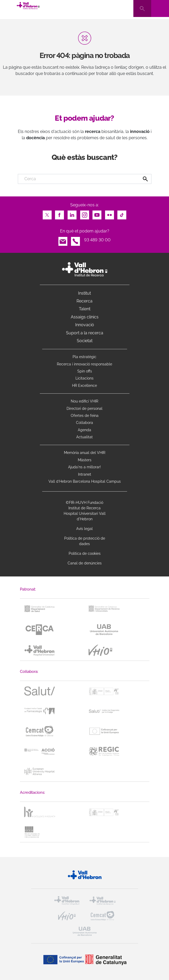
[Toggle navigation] (160, 8)
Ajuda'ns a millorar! (84, 467)
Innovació (85, 325)
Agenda (84, 430)
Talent (85, 309)
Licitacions (84, 378)
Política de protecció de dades (85, 541)
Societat (85, 341)
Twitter (47, 214)
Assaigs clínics (85, 317)
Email (63, 240)
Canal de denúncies (85, 563)
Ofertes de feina (85, 416)
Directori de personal (84, 409)
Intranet (85, 474)
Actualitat (84, 437)
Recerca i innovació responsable (84, 364)
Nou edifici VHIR (84, 401)
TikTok (122, 214)
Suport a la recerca (85, 333)
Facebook (59, 214)
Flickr (110, 214)
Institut (84, 293)
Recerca (84, 301)
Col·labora (84, 423)
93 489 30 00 (97, 240)
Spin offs (85, 371)
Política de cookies (85, 553)
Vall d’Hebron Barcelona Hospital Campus (85, 481)
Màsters (85, 460)
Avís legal (84, 529)
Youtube (97, 214)
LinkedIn (72, 214)
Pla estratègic (84, 357)
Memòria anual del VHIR (85, 453)
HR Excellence (84, 386)
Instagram (85, 214)
